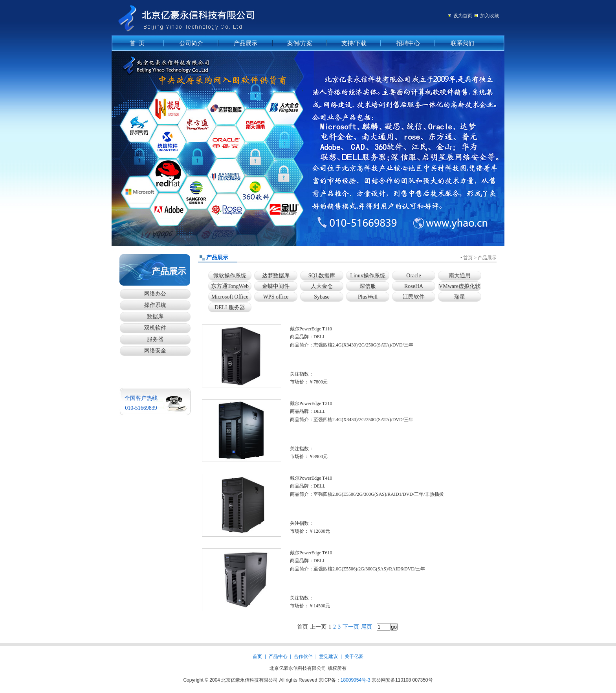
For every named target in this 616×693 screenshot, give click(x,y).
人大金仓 (322, 286)
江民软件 (414, 297)
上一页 (318, 627)
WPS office (276, 297)
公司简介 (191, 43)
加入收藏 (489, 16)
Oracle (413, 276)
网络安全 (155, 351)
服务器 (155, 339)
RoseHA (414, 286)
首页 (468, 258)
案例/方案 (300, 43)
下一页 (351, 627)
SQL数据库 (322, 276)
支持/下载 (354, 43)
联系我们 (462, 43)
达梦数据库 (276, 276)
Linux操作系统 (368, 276)
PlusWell (368, 297)
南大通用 (460, 276)
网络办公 (155, 294)
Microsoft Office (230, 297)
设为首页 (463, 16)
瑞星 (460, 297)
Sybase (322, 297)
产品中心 (278, 656)
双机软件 (155, 328)
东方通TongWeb (230, 286)
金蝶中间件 (276, 286)
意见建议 (328, 656)
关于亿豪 (354, 656)
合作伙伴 (303, 656)
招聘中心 (408, 43)
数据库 (155, 316)
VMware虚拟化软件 (460, 287)
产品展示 (246, 43)
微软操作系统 (230, 276)
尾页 (367, 627)
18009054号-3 (356, 680)
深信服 (368, 286)
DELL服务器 (230, 307)
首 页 (137, 43)
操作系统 (155, 305)
